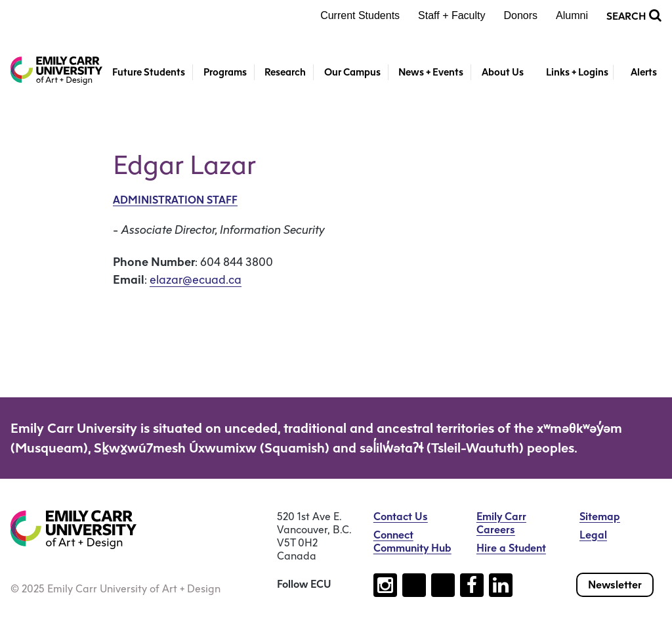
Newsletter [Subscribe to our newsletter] (615, 585)
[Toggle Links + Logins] (570, 73)
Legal (593, 535)
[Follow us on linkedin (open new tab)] (501, 585)
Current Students (360, 15)
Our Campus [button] (352, 72)
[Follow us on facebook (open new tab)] (472, 585)
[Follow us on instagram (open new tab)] (385, 585)
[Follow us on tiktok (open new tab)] (414, 585)
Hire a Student (511, 548)
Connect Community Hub (412, 541)
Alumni (572, 15)
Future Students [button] (149, 72)
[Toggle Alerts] (637, 73)
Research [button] (285, 72)
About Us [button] (503, 72)
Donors (521, 15)
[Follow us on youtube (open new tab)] (443, 585)
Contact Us (401, 517)
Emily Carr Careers (501, 523)
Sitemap (600, 517)
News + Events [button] (431, 72)
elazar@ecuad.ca (196, 280)
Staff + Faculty (451, 15)
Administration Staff (175, 200)
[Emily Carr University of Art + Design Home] (56, 71)
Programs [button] (225, 72)
